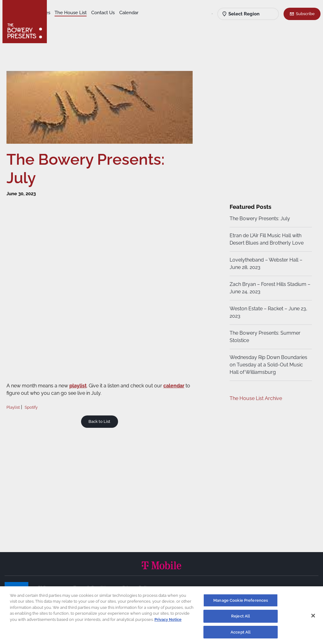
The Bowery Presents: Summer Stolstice (264, 337)
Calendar (90, 22)
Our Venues (84, 13)
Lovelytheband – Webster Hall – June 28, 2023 (265, 264)
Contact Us (64, 22)
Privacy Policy (137, 588)
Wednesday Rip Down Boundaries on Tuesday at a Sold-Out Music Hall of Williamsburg (268, 365)
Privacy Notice (168, 622)
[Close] (313, 618)
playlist (82, 384)
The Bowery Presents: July (259, 219)
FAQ (42, 588)
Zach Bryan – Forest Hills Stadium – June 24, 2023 (267, 288)
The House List (117, 13)
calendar (178, 384)
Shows (59, 13)
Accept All (241, 635)
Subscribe (305, 14)
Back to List (101, 419)
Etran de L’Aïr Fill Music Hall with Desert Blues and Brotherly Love (266, 239)
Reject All (241, 619)
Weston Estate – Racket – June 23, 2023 (268, 312)
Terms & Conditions (93, 588)
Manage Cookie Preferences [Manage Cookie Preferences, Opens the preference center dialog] (241, 603)
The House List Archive (255, 398)
